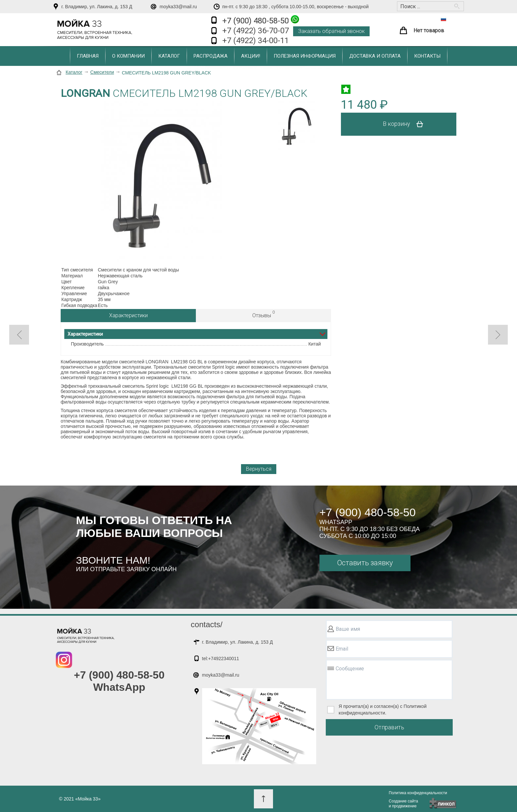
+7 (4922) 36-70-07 (256, 31)
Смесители (102, 72)
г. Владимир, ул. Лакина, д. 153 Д (97, 7)
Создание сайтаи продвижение (403, 804)
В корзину (405, 124)
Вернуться (259, 469)
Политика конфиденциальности (418, 793)
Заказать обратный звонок (331, 31)
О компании (128, 56)
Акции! (251, 56)
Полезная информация (305, 56)
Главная (88, 56)
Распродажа (211, 56)
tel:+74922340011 (221, 658)
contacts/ (207, 624)
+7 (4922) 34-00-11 (256, 41)
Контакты (427, 56)
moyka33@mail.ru (178, 7)
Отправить (389, 727)
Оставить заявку (365, 563)
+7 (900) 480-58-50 (261, 20)
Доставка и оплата (375, 56)
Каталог (169, 56)
